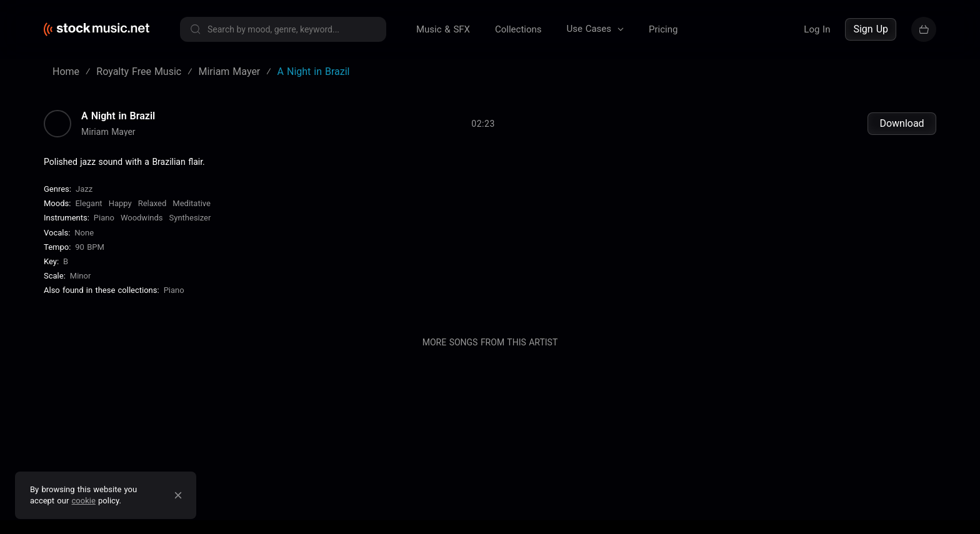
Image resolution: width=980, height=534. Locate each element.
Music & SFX (443, 29)
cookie (84, 501)
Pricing (663, 29)
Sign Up (871, 29)
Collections (518, 29)
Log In (817, 29)
